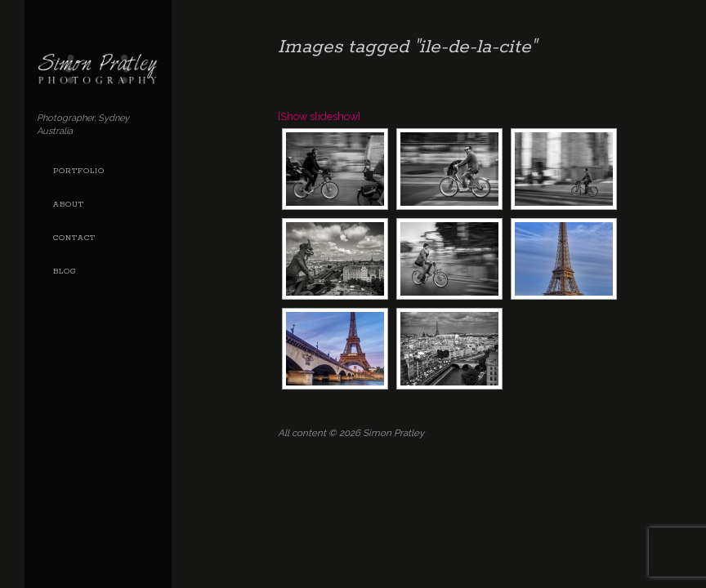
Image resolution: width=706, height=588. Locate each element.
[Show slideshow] (319, 116)
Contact (74, 238)
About (69, 205)
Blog (65, 272)
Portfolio (79, 171)
